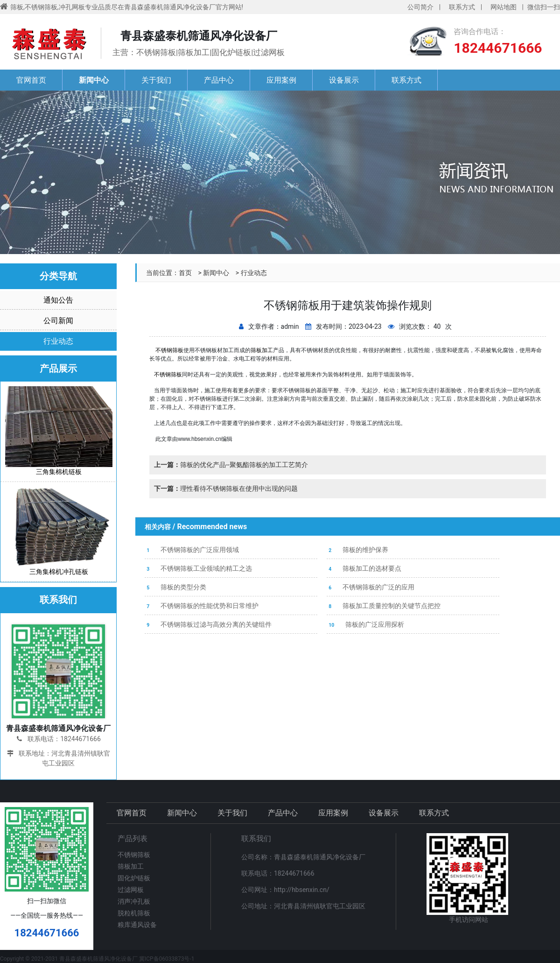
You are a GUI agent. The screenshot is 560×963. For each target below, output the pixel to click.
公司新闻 (58, 321)
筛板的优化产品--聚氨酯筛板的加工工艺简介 (231, 465)
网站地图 (504, 7)
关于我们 (156, 80)
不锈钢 (164, 350)
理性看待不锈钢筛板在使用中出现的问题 (226, 489)
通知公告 (58, 300)
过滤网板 (131, 890)
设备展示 (344, 80)
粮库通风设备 (137, 925)
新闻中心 (94, 80)
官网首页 (31, 80)
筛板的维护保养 (357, 550)
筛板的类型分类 (175, 587)
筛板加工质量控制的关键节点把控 (384, 606)
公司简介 (420, 7)
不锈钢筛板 (168, 375)
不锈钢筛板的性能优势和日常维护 (202, 606)
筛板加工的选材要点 (364, 568)
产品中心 (219, 80)
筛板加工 (262, 350)
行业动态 (254, 273)
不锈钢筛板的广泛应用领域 (192, 550)
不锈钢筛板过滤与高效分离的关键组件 (208, 624)
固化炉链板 (134, 878)
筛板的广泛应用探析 (365, 624)
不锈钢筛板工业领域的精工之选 (198, 568)
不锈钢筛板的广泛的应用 (371, 587)
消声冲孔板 (134, 901)
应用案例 (281, 80)
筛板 (178, 350)
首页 (185, 273)
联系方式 (462, 7)
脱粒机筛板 (134, 913)
